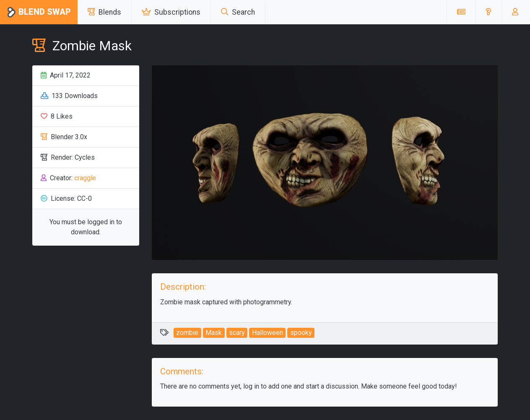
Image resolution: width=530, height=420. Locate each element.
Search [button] (238, 12)
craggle (85, 178)
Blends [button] (104, 12)
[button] (488, 12)
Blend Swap (39, 12)
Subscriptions (171, 12)
